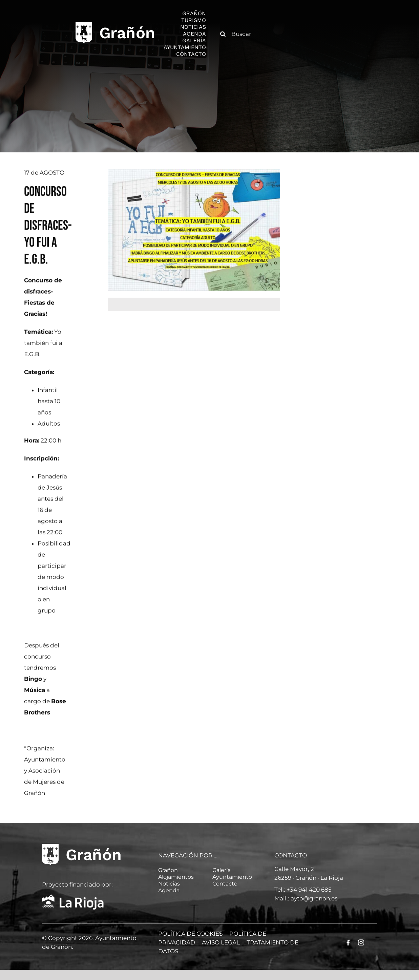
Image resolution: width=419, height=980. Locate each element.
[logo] (115, 24)
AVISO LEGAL (221, 942)
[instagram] (361, 942)
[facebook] (348, 942)
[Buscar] (240, 34)
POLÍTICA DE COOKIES (190, 934)
